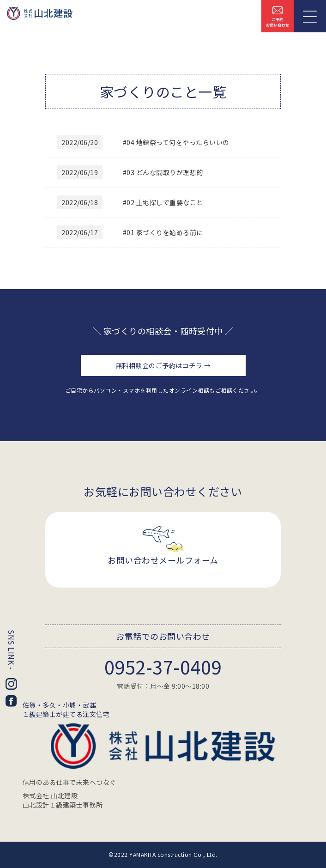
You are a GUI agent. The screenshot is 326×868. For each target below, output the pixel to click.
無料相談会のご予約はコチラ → (163, 365)
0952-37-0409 (163, 667)
